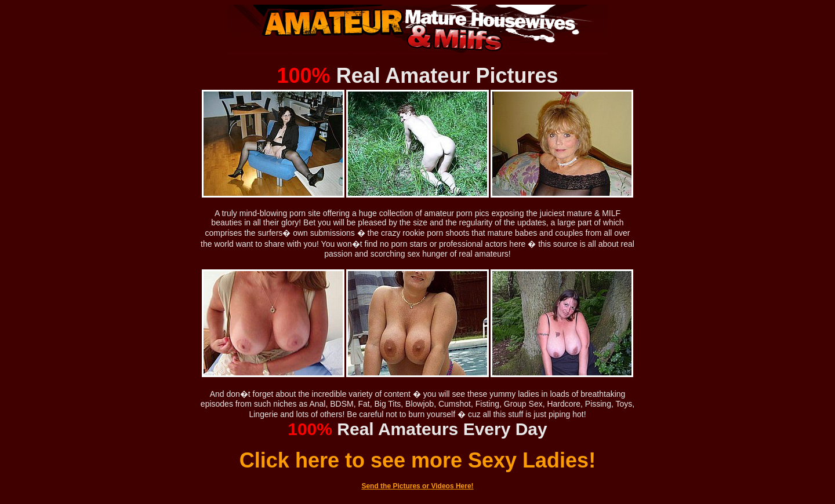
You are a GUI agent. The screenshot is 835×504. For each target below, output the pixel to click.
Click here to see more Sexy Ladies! (418, 460)
